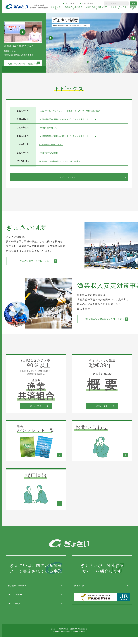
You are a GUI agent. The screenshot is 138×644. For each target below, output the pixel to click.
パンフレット (69, 3)
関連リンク (82, 586)
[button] (88, 62)
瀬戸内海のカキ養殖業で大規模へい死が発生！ (64, 161)
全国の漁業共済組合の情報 (97, 8)
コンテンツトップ (133, 631)
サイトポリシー (18, 598)
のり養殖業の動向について (53, 144)
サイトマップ (17, 609)
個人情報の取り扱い (20, 586)
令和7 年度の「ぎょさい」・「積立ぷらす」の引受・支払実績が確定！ (77, 111)
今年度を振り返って (50, 128)
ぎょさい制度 (56, 8)
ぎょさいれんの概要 (119, 8)
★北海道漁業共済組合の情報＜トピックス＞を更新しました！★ (74, 119)
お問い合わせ (88, 3)
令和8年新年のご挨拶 (51, 153)
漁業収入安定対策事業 (74, 8)
